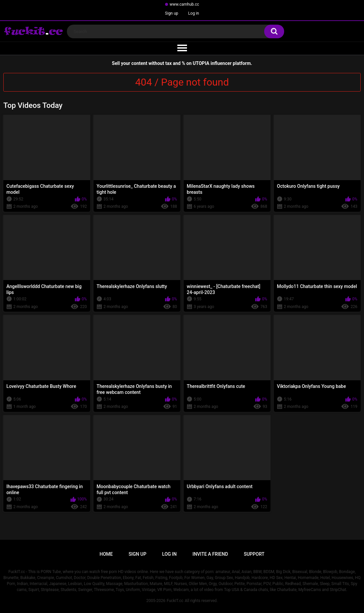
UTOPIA (201, 63)
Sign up (172, 13)
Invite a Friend (210, 554)
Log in (194, 13)
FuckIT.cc (175, 601)
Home (106, 554)
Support (254, 554)
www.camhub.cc (184, 4)
